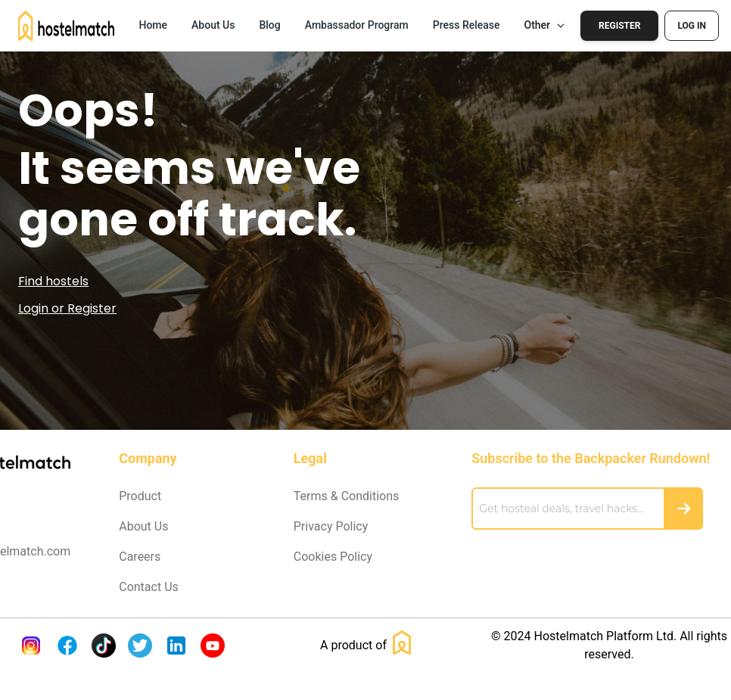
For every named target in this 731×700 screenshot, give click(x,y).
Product (140, 496)
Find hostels (53, 281)
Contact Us (149, 587)
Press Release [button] (467, 25)
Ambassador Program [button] (357, 25)
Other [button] (545, 25)
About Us (143, 526)
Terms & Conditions (347, 496)
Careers (140, 557)
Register (619, 26)
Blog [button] (269, 25)
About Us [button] (213, 25)
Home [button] (153, 25)
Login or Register (67, 308)
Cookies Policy (333, 557)
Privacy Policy (331, 526)
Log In (692, 26)
